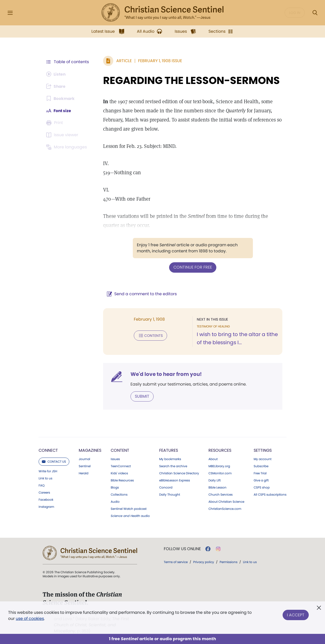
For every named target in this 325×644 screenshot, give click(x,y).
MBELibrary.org (219, 466)
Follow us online (182, 549)
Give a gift (261, 480)
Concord (166, 487)
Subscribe (261, 466)
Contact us (54, 461)
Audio (115, 501)
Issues (115, 459)
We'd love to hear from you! (165, 374)
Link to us (45, 478)
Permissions (229, 562)
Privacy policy (204, 562)
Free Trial (260, 473)
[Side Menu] (10, 13)
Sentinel (85, 466)
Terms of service (176, 562)
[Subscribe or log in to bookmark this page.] (61, 98)
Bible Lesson (217, 487)
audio (130, 516)
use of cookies (30, 619)
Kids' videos (119, 473)
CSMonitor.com (220, 473)
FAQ (42, 485)
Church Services (221, 494)
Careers (44, 492)
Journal (84, 459)
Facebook (46, 499)
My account (263, 459)
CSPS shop (262, 487)
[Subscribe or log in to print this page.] (55, 123)
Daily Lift (215, 480)
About (213, 459)
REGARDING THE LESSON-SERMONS (190, 80)
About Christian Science (226, 501)
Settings (263, 450)
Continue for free (192, 267)
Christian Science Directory (179, 473)
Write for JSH (48, 471)
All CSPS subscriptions (270, 494)
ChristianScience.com (225, 509)
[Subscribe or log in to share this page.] (57, 86)
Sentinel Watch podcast (129, 509)
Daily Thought (170, 494)
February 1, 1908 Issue (159, 61)
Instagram (46, 507)
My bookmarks (170, 459)
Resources (220, 450)
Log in (295, 13)
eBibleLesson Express (175, 480)
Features (169, 450)
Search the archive (173, 466)
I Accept (296, 614)
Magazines (90, 450)
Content (120, 450)
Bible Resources (122, 480)
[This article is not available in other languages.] (67, 147)
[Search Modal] (315, 13)
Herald (84, 473)
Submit (141, 396)
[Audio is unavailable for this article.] (56, 74)
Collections (119, 494)
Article (123, 61)
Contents (149, 335)
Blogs (115, 487)
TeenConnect (121, 466)
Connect (48, 450)
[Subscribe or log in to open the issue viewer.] (63, 135)
